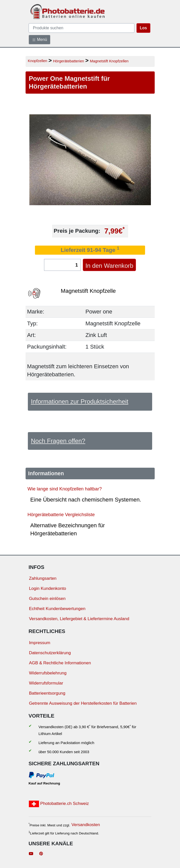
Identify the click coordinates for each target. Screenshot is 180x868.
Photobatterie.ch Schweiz (59, 804)
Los (143, 28)
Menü (39, 40)
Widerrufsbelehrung (48, 673)
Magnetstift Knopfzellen (109, 61)
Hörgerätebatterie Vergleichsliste (61, 515)
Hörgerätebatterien (68, 61)
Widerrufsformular (46, 683)
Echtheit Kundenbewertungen (57, 609)
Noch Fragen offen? (58, 441)
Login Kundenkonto (47, 588)
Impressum (39, 643)
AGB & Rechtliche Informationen (60, 663)
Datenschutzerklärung (50, 653)
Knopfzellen (38, 61)
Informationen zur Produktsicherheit (80, 401)
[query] (82, 28)
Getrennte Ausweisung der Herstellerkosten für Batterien (83, 703)
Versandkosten (86, 825)
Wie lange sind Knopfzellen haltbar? (65, 489)
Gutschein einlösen (47, 599)
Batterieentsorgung (47, 693)
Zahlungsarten (43, 578)
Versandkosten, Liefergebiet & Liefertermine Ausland (79, 619)
